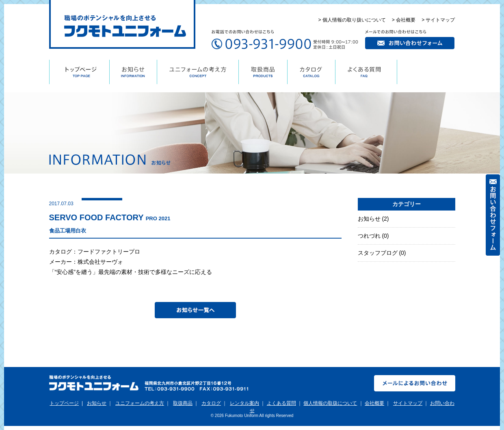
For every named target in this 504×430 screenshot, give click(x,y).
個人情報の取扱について (330, 403)
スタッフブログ (378, 253)
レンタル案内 (244, 403)
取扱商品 (183, 403)
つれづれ (369, 236)
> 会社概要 (404, 20)
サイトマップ (408, 403)
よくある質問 (281, 403)
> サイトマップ (438, 20)
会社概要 (374, 403)
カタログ (211, 403)
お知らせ (369, 219)
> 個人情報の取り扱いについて (352, 20)
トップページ (64, 403)
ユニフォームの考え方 (140, 403)
